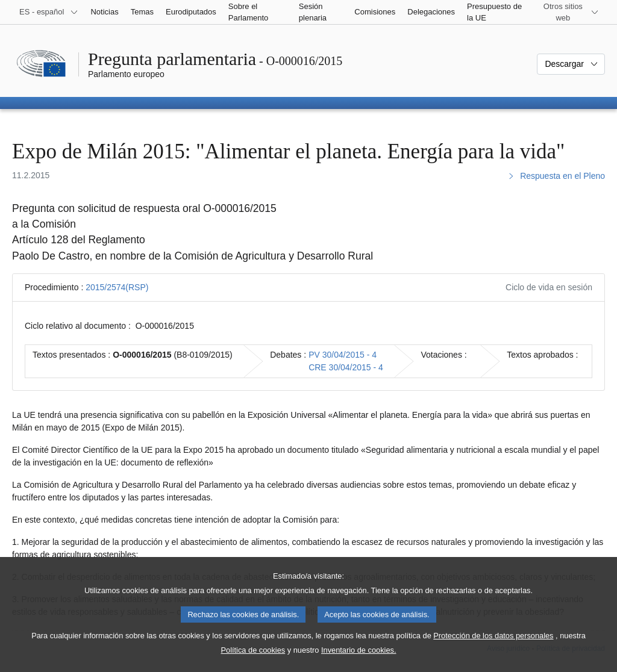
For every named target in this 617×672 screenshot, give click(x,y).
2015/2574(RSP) (117, 287)
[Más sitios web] (570, 12)
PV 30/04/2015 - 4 (343, 355)
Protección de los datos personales (493, 651)
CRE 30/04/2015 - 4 (346, 367)
